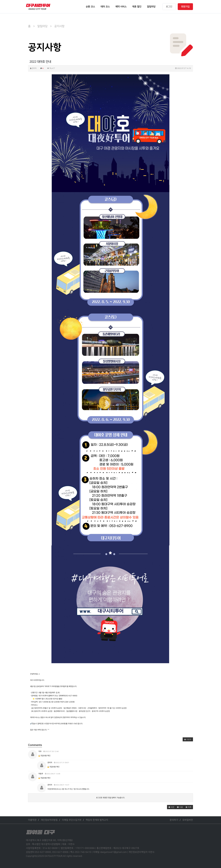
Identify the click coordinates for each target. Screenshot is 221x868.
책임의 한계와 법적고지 (97, 820)
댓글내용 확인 (45, 756)
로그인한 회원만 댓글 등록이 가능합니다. (110, 798)
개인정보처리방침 (49, 820)
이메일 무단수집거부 (72, 820)
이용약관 (32, 820)
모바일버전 (188, 820)
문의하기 (174, 820)
